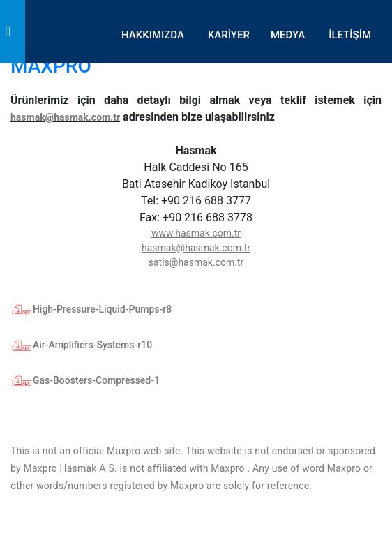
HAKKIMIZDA (153, 35)
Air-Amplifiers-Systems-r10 (81, 345)
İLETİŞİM (350, 35)
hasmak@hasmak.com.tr (65, 117)
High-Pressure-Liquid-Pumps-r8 (91, 309)
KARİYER (229, 35)
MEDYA (288, 35)
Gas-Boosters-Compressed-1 (85, 380)
